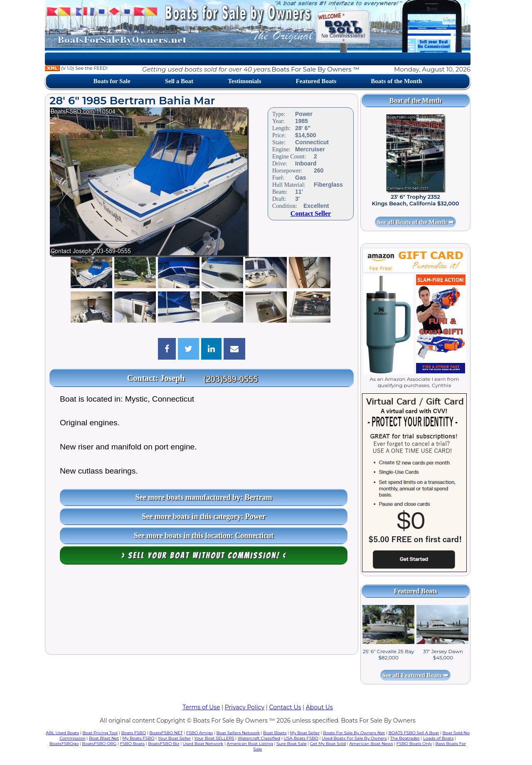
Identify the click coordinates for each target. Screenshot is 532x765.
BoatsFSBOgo (64, 744)
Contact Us (285, 707)
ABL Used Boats (62, 733)
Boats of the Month (396, 81)
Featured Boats (316, 81)
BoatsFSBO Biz (164, 744)
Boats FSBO (134, 733)
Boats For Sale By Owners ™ (315, 69)
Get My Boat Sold (328, 744)
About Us (319, 707)
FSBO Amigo (200, 733)
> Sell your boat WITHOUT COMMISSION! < (204, 555)
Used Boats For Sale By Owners (354, 738)
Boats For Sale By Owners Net (354, 733)
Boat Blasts (275, 733)
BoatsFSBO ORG (99, 744)
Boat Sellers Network (238, 733)
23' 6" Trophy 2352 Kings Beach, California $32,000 (415, 200)
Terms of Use (201, 707)
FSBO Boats (133, 744)
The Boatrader (405, 738)
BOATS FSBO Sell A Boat (414, 733)
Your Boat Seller (174, 738)
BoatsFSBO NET (166, 733)
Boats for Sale (112, 81)
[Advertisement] (202, 612)
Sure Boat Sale (292, 744)
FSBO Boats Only (414, 744)
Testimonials (244, 81)
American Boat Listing (250, 744)
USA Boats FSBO (301, 738)
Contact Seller (311, 213)
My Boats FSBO (138, 738)
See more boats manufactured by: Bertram (204, 497)
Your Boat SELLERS (214, 738)
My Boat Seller (305, 733)
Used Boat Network (203, 744)
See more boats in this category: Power (204, 516)
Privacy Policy (245, 707)
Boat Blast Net (104, 738)
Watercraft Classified (259, 738)
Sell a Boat (179, 81)
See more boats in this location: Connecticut (204, 535)
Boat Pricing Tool (100, 733)
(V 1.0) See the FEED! (76, 68)
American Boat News (371, 744)
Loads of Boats (438, 738)
